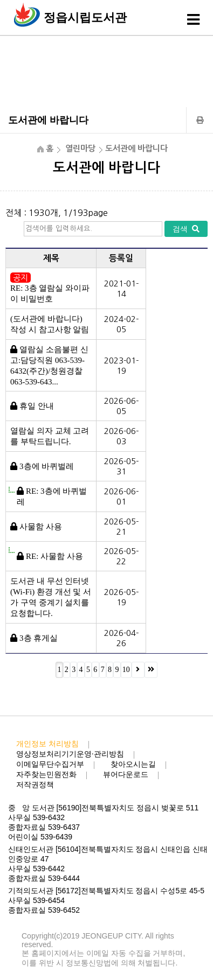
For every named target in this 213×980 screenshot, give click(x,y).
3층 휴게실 (39, 638)
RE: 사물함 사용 (54, 556)
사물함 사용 (41, 527)
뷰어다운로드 (126, 775)
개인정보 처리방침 (47, 744)
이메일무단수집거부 (50, 764)
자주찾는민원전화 (46, 775)
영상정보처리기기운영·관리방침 (70, 754)
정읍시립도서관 (85, 17)
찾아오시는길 (133, 764)
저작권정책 (35, 785)
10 (126, 670)
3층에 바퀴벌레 (47, 466)
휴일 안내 (37, 406)
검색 (186, 229)
